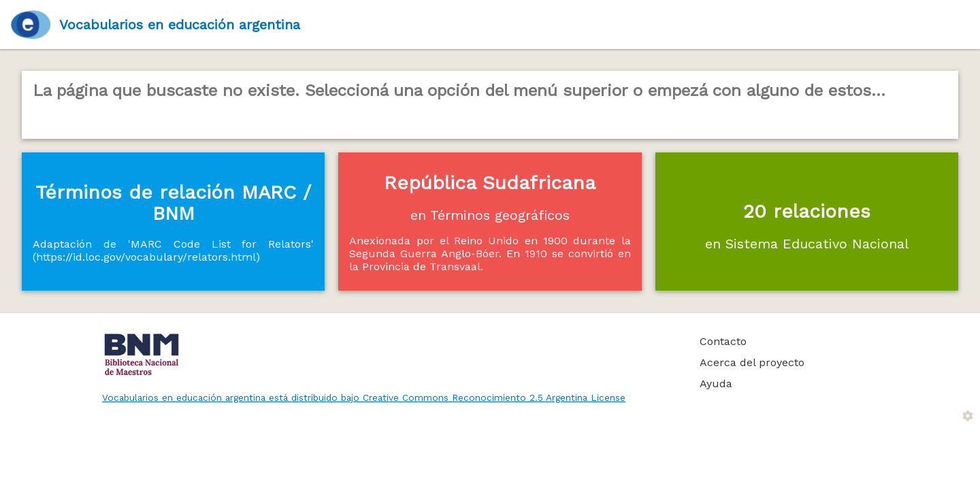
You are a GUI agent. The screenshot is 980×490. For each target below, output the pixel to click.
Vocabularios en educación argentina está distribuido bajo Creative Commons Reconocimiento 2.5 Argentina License (364, 397)
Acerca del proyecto (752, 362)
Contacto (723, 341)
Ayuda (716, 383)
